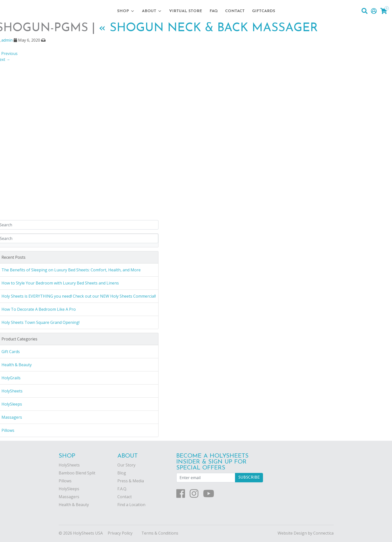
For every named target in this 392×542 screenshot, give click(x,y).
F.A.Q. (122, 489)
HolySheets (69, 465)
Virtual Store (186, 11)
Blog (122, 473)
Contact (235, 11)
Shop (126, 11)
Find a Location (131, 505)
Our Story (126, 465)
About (152, 11)
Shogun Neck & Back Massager (208, 28)
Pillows (65, 481)
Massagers (69, 497)
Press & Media (131, 481)
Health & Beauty (74, 505)
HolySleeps (69, 489)
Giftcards (264, 11)
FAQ (214, 11)
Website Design (292, 533)
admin (7, 40)
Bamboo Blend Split (77, 473)
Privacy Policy (120, 533)
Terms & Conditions (160, 533)
